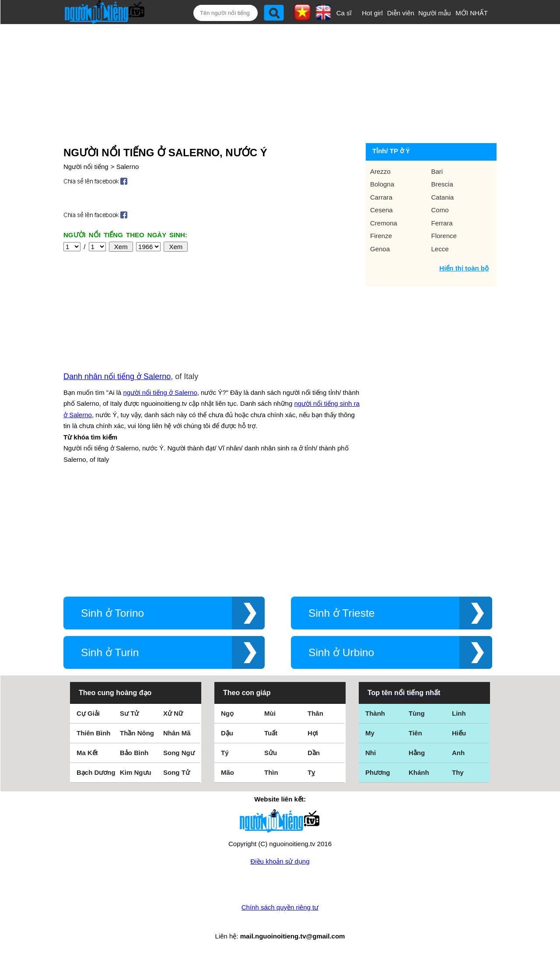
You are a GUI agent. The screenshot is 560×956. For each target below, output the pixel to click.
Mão (227, 772)
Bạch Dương (96, 772)
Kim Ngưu (136, 772)
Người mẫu (435, 13)
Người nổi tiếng (86, 167)
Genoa (380, 249)
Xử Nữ (173, 713)
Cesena (381, 210)
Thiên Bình (94, 733)
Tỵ (311, 772)
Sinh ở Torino (112, 613)
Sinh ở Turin (110, 652)
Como (440, 210)
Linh (459, 713)
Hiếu (459, 733)
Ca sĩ (344, 13)
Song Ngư (179, 753)
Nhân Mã (177, 733)
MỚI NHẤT (472, 13)
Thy (458, 772)
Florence (444, 236)
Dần (314, 753)
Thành (375, 713)
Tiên (415, 733)
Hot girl (372, 13)
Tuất (271, 733)
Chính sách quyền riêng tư (280, 907)
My (370, 733)
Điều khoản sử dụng (280, 861)
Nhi (371, 753)
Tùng (417, 713)
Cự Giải (88, 713)
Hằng (417, 753)
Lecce (440, 249)
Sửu (271, 753)
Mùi (270, 713)
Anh (458, 753)
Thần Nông (137, 733)
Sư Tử (129, 713)
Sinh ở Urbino (341, 652)
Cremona (384, 223)
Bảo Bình (134, 753)
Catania (443, 197)
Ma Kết (87, 753)
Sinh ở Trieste (342, 613)
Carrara (381, 197)
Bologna (382, 184)
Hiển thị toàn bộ (464, 268)
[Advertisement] (272, 82)
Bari (437, 171)
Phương (378, 772)
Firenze (381, 236)
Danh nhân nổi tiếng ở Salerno (117, 376)
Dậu (227, 733)
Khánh (419, 772)
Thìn (271, 772)
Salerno (128, 167)
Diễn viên (401, 13)
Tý (225, 753)
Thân (315, 713)
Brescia (442, 184)
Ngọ (227, 713)
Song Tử (177, 772)
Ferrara (442, 223)
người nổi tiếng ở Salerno (160, 392)
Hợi (313, 733)
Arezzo (380, 171)
